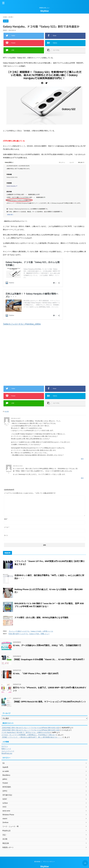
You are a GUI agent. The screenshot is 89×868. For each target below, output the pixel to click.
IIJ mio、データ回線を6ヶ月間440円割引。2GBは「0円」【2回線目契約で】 (47, 645)
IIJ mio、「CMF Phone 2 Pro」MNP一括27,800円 (36, 674)
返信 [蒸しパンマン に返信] (82, 459)
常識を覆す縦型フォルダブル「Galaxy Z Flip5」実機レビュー (29, 634)
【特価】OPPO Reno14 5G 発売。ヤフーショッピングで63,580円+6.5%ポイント (49, 702)
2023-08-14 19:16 (18, 466)
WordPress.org (7, 753)
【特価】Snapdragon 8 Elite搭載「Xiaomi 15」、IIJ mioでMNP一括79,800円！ (49, 659)
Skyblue (44, 11)
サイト (6, 535)
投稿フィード (6, 749)
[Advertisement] (44, 355)
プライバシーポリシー (49, 865)
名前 (6, 519)
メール (7, 527)
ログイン (5, 746)
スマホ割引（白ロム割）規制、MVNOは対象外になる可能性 (41, 618)
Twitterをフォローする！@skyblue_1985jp (22, 324)
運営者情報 (37, 865)
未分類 (7, 411)
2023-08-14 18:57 (16, 418)
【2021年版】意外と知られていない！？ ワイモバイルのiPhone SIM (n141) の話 (30, 728)
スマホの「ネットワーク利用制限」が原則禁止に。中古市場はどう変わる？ (29, 735)
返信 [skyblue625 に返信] (82, 478)
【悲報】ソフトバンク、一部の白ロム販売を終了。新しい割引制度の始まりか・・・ (32, 737)
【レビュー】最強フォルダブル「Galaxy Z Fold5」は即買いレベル (31, 631)
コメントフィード (8, 751)
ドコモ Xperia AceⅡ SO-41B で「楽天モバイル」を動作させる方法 (26, 732)
